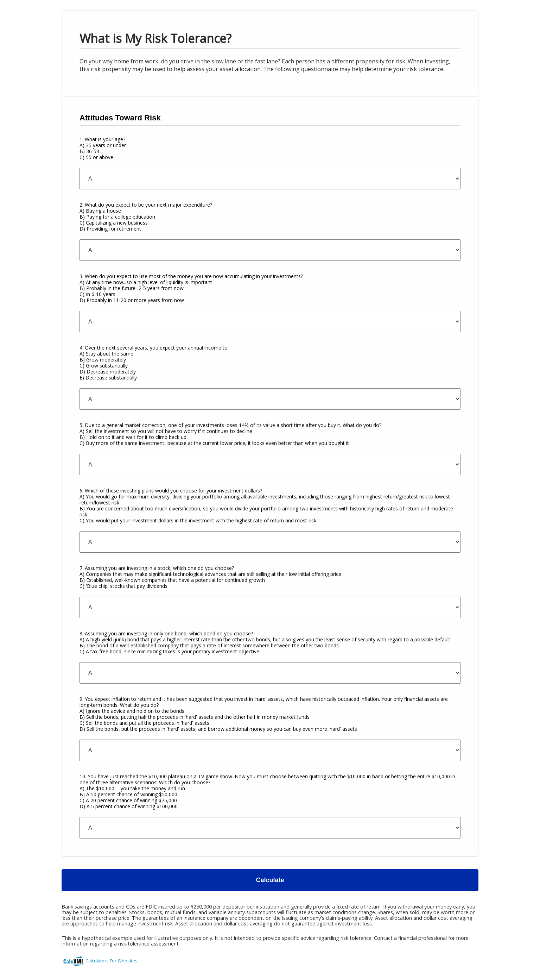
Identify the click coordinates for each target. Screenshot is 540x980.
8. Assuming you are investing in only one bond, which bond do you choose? (265, 642)
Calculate (270, 880)
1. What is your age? (103, 148)
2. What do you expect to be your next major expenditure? (146, 217)
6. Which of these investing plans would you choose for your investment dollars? (266, 505)
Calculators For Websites (112, 961)
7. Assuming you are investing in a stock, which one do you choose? (210, 577)
